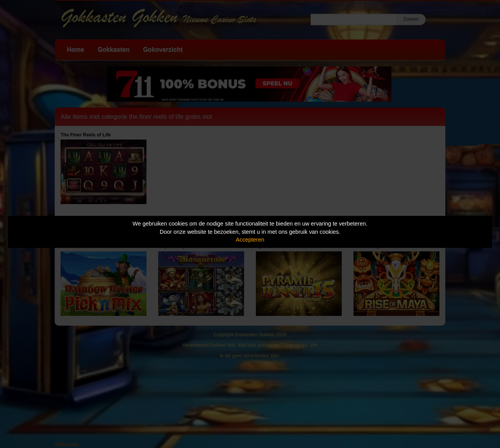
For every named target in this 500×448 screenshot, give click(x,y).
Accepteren (250, 240)
